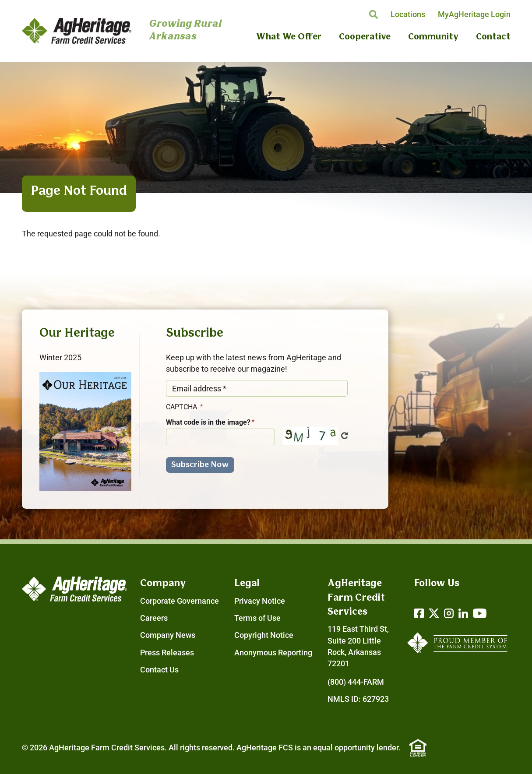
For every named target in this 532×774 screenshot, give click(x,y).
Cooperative (365, 37)
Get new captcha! (345, 436)
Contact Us (159, 670)
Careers (154, 618)
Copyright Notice (264, 635)
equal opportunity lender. (357, 748)
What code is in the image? (208, 422)
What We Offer (289, 37)
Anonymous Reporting (273, 653)
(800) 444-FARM (356, 682)
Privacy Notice (260, 601)
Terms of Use (257, 618)
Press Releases (167, 653)
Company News (168, 635)
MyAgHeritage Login (474, 14)
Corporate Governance (180, 601)
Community (433, 37)
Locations (408, 14)
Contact (493, 37)
